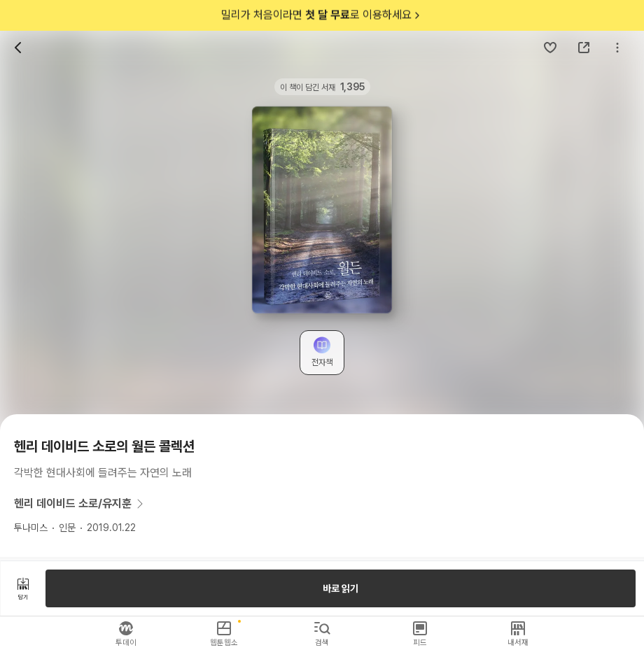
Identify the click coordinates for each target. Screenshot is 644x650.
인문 (67, 528)
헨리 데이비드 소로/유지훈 (81, 504)
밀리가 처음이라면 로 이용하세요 (322, 15)
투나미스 (31, 528)
